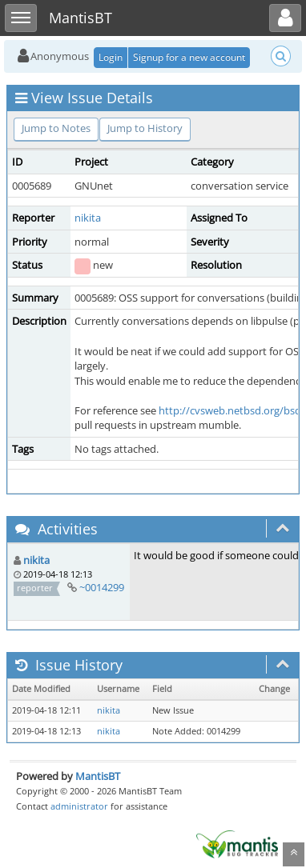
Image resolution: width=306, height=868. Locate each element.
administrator (79, 806)
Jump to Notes (56, 128)
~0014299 (102, 587)
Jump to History (145, 128)
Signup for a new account (189, 57)
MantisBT (98, 776)
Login (111, 57)
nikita (88, 218)
